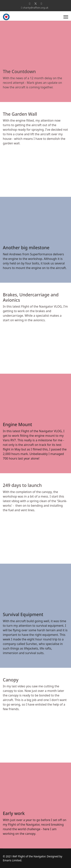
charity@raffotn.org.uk (36, 8)
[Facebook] (30, 4)
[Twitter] (36, 4)
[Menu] (66, 17)
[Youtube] (41, 4)
